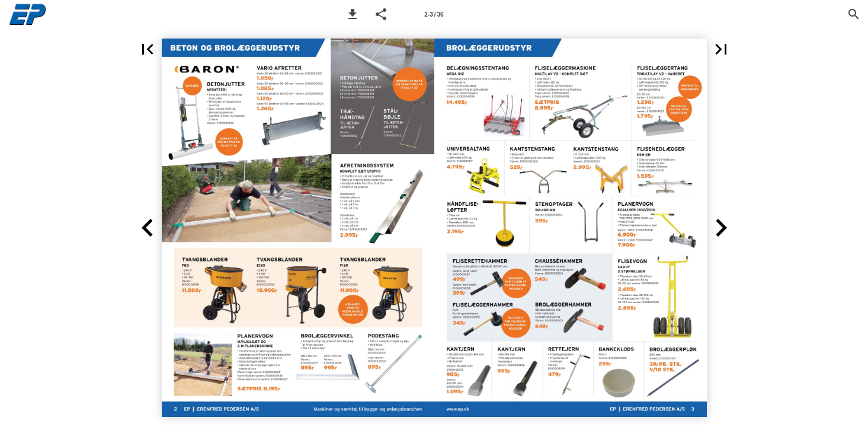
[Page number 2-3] (434, 14)
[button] (353, 14)
